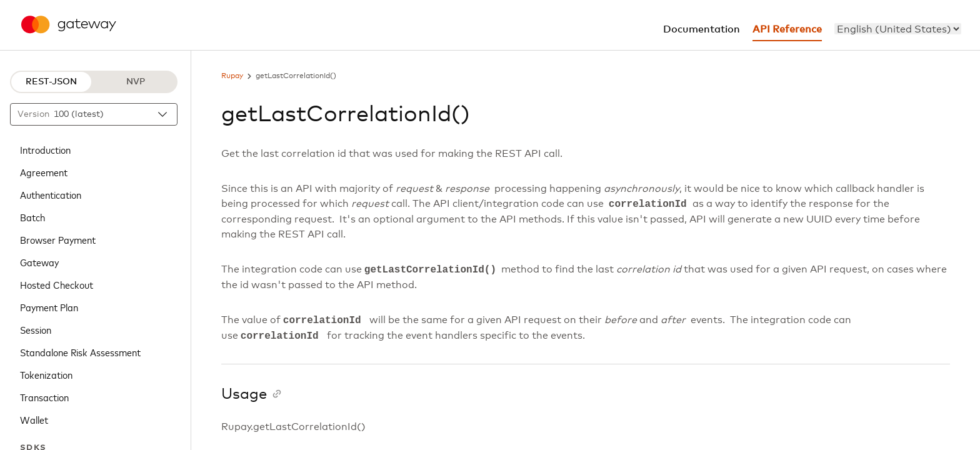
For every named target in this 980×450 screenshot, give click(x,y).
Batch (32, 217)
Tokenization (46, 374)
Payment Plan (49, 307)
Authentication (51, 194)
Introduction (45, 149)
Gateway (39, 262)
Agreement (44, 172)
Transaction (44, 397)
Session (36, 329)
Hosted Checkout (57, 284)
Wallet (34, 419)
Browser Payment (58, 239)
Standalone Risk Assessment (80, 352)
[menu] (898, 29)
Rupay (232, 76)
